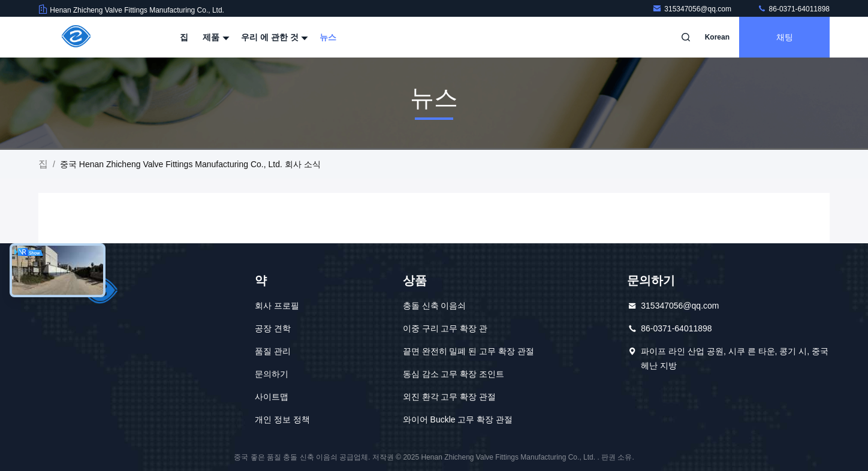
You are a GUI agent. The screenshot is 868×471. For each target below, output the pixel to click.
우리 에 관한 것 (273, 37)
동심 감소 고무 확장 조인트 (454, 374)
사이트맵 (272, 397)
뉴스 (328, 37)
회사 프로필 (277, 306)
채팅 (785, 37)
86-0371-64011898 (793, 9)
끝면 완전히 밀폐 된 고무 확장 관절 (468, 351)
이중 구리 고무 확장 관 (445, 328)
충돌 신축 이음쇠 (435, 306)
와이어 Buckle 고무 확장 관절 (458, 419)
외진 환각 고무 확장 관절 (450, 397)
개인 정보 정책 (282, 419)
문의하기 (272, 374)
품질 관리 (273, 351)
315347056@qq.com (693, 9)
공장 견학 (273, 328)
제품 (215, 37)
